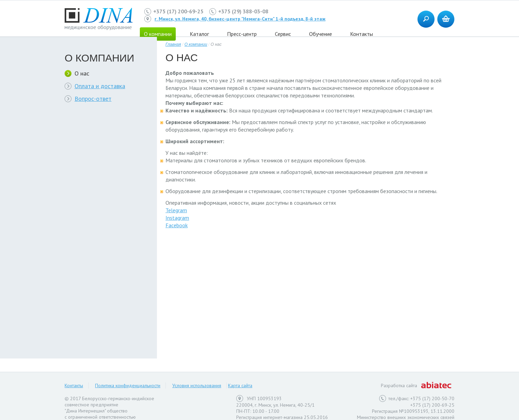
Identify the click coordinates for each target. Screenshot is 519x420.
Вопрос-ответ (93, 99)
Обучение (321, 34)
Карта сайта (240, 385)
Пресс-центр (242, 34)
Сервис (283, 34)
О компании (196, 44)
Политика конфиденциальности (128, 385)
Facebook (177, 225)
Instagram (177, 218)
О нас (82, 73)
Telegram (176, 210)
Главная (173, 44)
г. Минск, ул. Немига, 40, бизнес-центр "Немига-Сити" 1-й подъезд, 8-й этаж (240, 19)
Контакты (362, 34)
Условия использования (197, 385)
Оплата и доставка (100, 86)
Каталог (199, 34)
